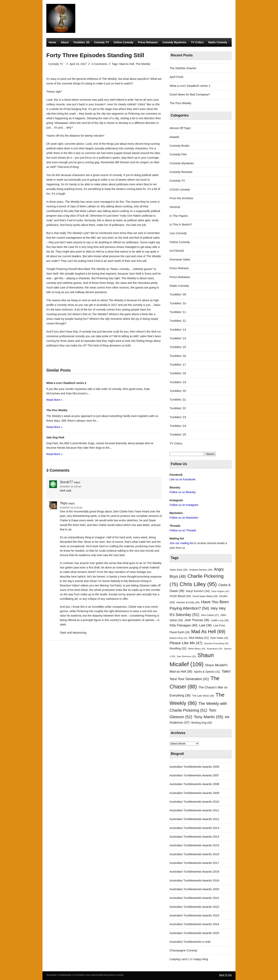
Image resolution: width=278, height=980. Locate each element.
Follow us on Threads (183, 530)
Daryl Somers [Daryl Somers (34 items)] (198, 591)
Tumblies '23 (178, 417)
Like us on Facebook (182, 479)
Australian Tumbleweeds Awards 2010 (194, 802)
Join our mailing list (181, 543)
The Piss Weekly (180, 103)
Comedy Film (178, 154)
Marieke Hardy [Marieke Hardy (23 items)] (178, 638)
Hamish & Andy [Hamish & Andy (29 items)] (188, 602)
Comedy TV (101, 42)
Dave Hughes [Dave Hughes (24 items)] (220, 591)
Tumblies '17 (178, 365)
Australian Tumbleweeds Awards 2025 (194, 933)
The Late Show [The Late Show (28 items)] (203, 696)
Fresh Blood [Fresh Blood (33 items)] (180, 596)
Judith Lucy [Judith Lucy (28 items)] (220, 620)
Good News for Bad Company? (190, 94)
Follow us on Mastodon (184, 518)
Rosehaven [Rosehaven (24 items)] (215, 649)
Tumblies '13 (178, 330)
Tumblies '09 (178, 294)
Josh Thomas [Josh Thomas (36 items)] (197, 620)
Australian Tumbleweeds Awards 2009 (194, 793)
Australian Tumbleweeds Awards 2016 (194, 854)
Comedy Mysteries (175, 42)
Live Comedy (178, 233)
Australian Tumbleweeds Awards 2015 (194, 845)
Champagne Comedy (183, 950)
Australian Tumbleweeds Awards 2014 (194, 837)
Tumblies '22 (178, 408)
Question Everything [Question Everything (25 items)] (216, 643)
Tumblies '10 (178, 303)
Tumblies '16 (178, 356)
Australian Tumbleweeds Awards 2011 (194, 810)
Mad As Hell (127, 64)
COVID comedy (180, 189)
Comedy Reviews (181, 172)
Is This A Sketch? (181, 224)
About (65, 42)
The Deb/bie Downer (183, 68)
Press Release (179, 268)
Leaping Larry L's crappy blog (189, 959)
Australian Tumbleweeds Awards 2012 (194, 819)
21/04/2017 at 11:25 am (71, 508)
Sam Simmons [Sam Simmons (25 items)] (186, 656)
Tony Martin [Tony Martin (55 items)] (209, 717)
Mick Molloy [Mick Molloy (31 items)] (199, 638)
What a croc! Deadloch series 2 (190, 86)
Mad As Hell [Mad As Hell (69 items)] (208, 632)
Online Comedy (123, 42)
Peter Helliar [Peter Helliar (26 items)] (219, 638)
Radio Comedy (218, 42)
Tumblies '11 (178, 312)
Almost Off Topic (180, 128)
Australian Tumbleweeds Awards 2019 (194, 880)
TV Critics (197, 42)
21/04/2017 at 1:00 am (70, 487)
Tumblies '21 (178, 399)
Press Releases (148, 42)
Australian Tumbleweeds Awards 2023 (194, 915)
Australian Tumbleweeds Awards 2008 (194, 784)
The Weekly (143, 64)
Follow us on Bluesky (183, 492)
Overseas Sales (180, 259)
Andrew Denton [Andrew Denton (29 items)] (201, 570)
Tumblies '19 (178, 382)
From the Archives (181, 198)
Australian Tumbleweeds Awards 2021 (194, 898)
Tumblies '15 (178, 347)
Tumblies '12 (178, 321)
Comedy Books (179, 146)
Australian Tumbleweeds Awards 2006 (194, 767)
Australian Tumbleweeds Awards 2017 (194, 863)
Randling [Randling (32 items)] (178, 648)
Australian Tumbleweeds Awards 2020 (194, 889)
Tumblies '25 (178, 434)
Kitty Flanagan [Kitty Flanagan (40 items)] (183, 625)
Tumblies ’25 (81, 42)
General (175, 207)
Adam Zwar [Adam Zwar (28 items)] (178, 570)
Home (52, 42)
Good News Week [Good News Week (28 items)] (205, 596)
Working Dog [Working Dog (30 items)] (202, 723)
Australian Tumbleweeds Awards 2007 (194, 775)
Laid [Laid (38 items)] (206, 625)
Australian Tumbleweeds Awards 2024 (194, 924)
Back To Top (225, 975)
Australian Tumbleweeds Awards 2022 (194, 907)
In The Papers (179, 216)
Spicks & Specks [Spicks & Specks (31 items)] (207, 672)
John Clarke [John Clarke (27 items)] (210, 615)
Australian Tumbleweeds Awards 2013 (194, 828)
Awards (174, 137)
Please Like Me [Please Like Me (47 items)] (186, 643)
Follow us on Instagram (184, 505)
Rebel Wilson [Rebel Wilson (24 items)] (197, 649)
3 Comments (99, 64)
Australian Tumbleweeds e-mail (190, 942)
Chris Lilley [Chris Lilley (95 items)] (198, 584)
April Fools (176, 77)
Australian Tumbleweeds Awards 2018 (194, 872)
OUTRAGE (177, 251)
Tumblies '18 (178, 373)
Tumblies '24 (178, 426)
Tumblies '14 (178, 338)
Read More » (54, 400)
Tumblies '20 (178, 391)
